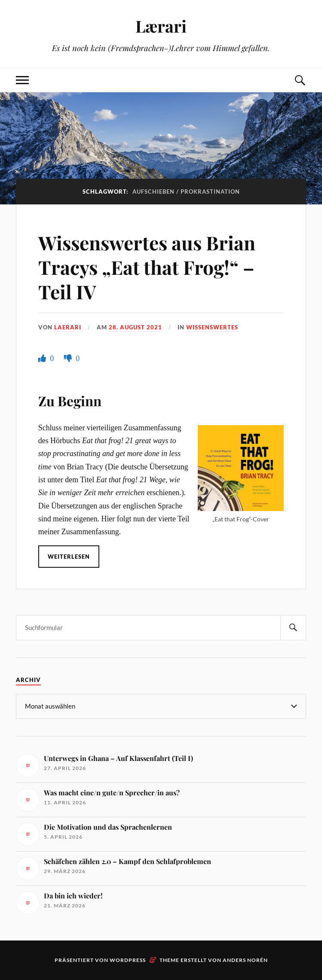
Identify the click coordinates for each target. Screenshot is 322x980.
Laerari (68, 327)
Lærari (161, 26)
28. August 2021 (135, 327)
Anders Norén (245, 960)
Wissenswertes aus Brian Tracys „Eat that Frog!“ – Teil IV (147, 267)
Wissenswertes (212, 327)
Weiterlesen (69, 557)
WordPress (128, 960)
